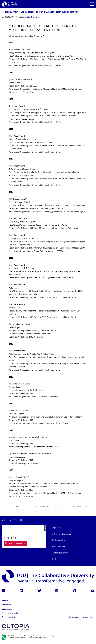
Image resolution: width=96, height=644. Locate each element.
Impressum (7, 605)
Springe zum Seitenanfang (80, 617)
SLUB (54, 559)
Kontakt (5, 601)
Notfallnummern (59, 547)
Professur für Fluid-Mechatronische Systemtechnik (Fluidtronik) (40, 12)
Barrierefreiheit (8, 617)
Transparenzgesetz (10, 613)
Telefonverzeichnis (60, 553)
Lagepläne (56, 528)
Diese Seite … (79, 507)
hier (47, 36)
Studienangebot (58, 540)
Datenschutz (7, 609)
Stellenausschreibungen (62, 534)
